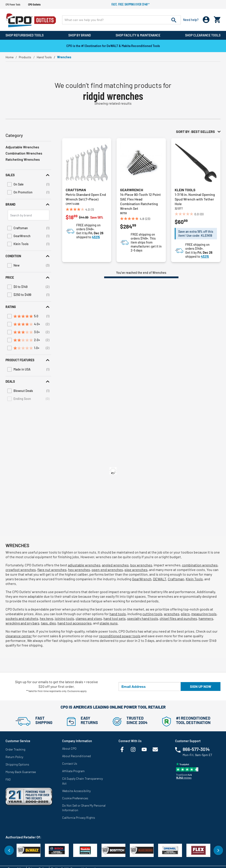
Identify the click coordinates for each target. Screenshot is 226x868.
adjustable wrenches (84, 565)
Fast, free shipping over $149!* (130, 4)
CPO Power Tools (13, 4)
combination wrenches (200, 565)
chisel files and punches (178, 618)
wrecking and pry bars (22, 623)
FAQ (8, 779)
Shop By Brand (80, 35)
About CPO (69, 748)
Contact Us (70, 763)
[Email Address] (150, 686)
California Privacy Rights (79, 818)
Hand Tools (44, 57)
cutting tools (152, 614)
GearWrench (132, 190)
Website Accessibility (76, 791)
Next (218, 850)
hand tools (118, 614)
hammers (206, 618)
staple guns (109, 623)
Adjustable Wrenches (22, 147)
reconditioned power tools (120, 636)
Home (10, 57)
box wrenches (141, 565)
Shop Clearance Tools (203, 35)
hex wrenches (79, 570)
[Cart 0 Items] (217, 19)
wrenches (172, 614)
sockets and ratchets (22, 618)
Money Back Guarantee (21, 772)
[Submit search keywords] (174, 20)
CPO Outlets (34, 4)
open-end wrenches (107, 570)
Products (25, 57)
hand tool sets (115, 618)
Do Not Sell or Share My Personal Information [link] (84, 808)
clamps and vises (89, 618)
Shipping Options (17, 764)
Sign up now (201, 686)
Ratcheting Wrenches (23, 159)
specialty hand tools (143, 618)
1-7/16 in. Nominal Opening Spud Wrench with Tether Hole (195, 199)
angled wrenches (115, 565)
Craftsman (76, 190)
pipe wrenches (136, 570)
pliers (185, 614)
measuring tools (204, 614)
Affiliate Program (73, 771)
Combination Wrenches (24, 153)
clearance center (19, 636)
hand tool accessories (75, 623)
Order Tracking (15, 749)
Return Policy (14, 757)
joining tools (64, 618)
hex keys (47, 618)
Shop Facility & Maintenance (138, 35)
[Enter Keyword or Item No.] (122, 20)
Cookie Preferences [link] (75, 798)
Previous (9, 850)
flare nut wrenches (52, 570)
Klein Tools (185, 190)
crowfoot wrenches (21, 570)
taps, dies (48, 623)
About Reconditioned (77, 756)
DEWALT (160, 579)
